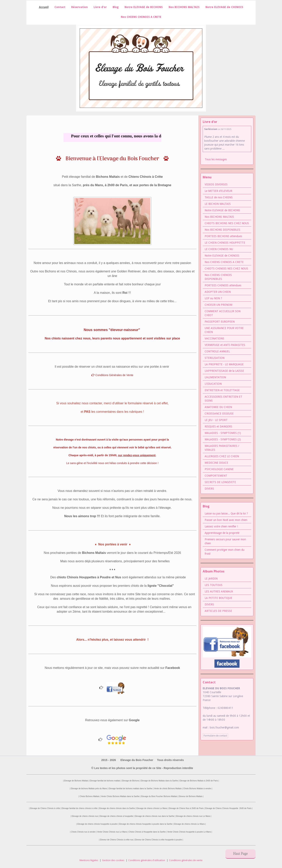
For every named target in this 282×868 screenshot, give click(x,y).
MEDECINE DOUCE (216, 463)
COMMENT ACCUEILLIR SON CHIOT (223, 313)
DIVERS (209, 489)
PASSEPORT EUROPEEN (220, 322)
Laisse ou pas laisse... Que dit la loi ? (226, 513)
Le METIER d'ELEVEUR (218, 191)
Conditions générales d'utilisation (147, 860)
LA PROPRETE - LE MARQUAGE (224, 364)
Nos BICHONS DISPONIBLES (222, 230)
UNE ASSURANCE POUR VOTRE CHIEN (224, 330)
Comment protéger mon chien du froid (225, 552)
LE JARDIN (211, 579)
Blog (116, 7)
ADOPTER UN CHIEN (218, 292)
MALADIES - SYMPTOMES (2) (223, 439)
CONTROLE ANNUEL (217, 351)
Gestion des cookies (113, 860)
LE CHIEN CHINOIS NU (219, 249)
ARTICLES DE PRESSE (218, 611)
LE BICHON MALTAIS (218, 204)
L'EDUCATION (213, 384)
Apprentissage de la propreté (222, 533)
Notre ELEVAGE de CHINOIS (224, 7)
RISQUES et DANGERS (218, 426)
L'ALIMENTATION (215, 377)
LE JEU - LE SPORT (216, 420)
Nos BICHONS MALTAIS (184, 7)
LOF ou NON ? (213, 298)
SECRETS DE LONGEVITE (220, 482)
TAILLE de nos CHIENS (219, 197)
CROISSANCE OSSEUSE (219, 414)
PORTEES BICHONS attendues (223, 236)
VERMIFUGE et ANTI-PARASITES (225, 345)
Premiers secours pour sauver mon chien (225, 541)
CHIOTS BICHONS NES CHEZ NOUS (227, 223)
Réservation (80, 7)
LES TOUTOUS (214, 585)
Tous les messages (216, 159)
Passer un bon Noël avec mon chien (226, 520)
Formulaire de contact (215, 736)
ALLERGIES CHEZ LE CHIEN (222, 456)
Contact (60, 7)
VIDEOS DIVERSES (216, 184)
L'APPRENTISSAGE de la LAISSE (224, 371)
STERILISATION (215, 358)
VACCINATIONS (214, 338)
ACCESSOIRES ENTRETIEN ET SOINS (223, 399)
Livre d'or (100, 7)
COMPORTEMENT (216, 476)
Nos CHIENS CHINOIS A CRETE (141, 17)
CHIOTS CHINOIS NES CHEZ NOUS (226, 268)
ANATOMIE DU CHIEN (218, 407)
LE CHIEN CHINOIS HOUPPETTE (225, 243)
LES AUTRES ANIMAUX (219, 591)
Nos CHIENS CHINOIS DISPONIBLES (218, 277)
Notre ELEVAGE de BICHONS (144, 7)
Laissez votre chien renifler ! (221, 526)
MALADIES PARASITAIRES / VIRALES (222, 448)
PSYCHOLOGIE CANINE (219, 469)
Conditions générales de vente (186, 860)
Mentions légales (89, 860)
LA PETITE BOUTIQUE (218, 598)
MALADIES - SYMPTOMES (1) (223, 433)
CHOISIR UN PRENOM (218, 305)
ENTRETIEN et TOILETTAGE (222, 390)
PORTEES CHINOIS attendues (223, 285)
